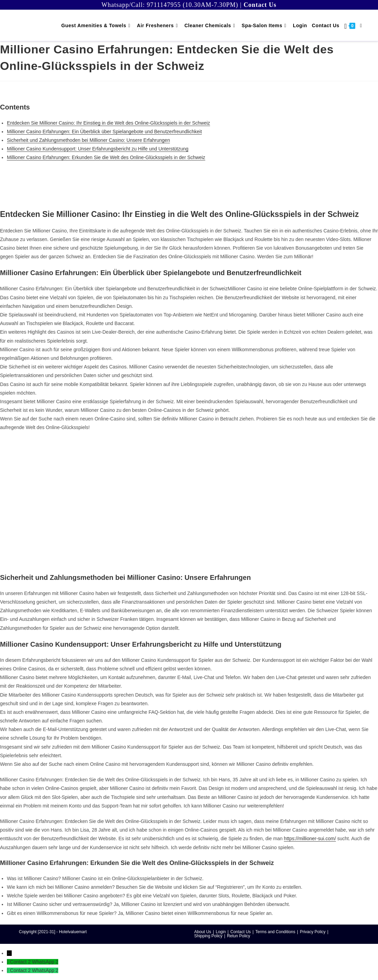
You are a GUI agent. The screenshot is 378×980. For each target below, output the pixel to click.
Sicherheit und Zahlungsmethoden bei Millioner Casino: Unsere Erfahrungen (88, 140)
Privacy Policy (313, 932)
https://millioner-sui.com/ (310, 838)
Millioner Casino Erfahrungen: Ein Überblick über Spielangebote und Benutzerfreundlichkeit (104, 132)
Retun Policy (239, 936)
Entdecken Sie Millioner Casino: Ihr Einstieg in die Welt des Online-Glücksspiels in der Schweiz (109, 123)
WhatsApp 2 (45, 962)
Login (221, 932)
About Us (203, 932)
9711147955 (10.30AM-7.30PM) (192, 5)
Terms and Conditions (275, 932)
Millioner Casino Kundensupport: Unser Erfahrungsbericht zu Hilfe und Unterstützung (98, 149)
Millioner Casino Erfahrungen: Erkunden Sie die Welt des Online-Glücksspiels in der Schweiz (106, 157)
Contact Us (240, 932)
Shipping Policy (208, 936)
